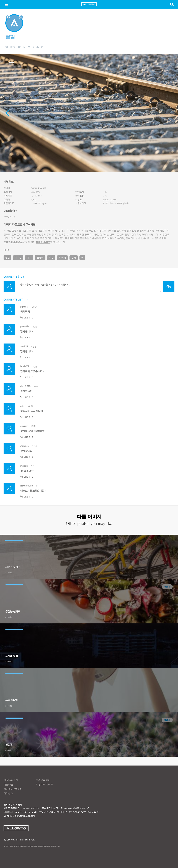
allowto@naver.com (25, 816)
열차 (74, 258)
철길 (7, 258)
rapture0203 (27, 486)
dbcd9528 (25, 386)
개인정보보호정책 (13, 789)
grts (22, 406)
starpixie (24, 446)
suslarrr (24, 426)
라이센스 (8, 794)
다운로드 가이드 (46, 231)
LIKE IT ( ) (29, 318)
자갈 (51, 258)
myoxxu (24, 466)
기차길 (18, 258)
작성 (169, 287)
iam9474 (25, 366)
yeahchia (25, 327)
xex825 (24, 346)
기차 (29, 258)
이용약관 (8, 785)
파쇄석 (62, 258)
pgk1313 (24, 307)
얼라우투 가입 (43, 780)
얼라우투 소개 (11, 780)
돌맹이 (40, 258)
